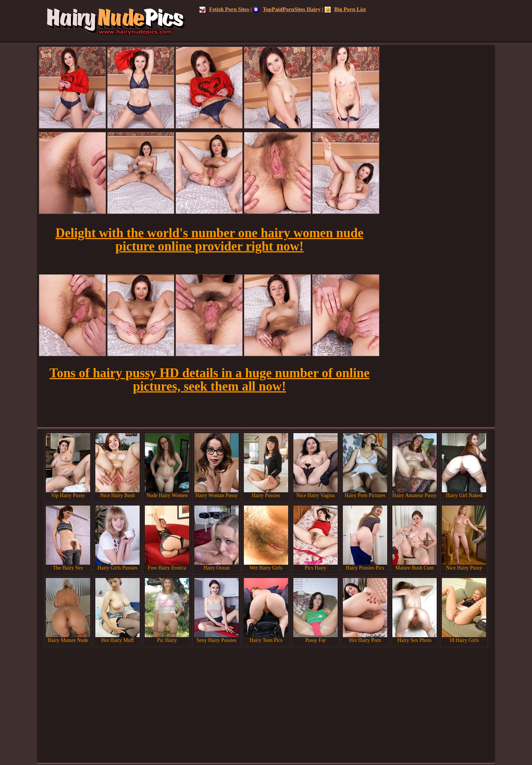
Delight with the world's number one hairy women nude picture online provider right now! (209, 240)
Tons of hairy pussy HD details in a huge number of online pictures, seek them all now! (209, 380)
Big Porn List (345, 9)
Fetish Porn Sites (224, 9)
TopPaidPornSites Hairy (287, 9)
